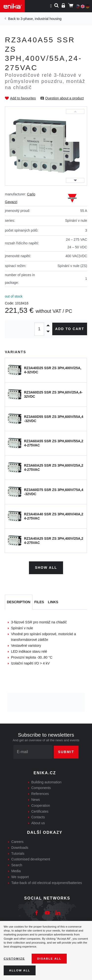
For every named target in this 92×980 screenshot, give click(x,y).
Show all (46, 568)
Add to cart (70, 329)
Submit (66, 752)
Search (17, 865)
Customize (14, 958)
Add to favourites (23, 98)
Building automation (46, 782)
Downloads (20, 848)
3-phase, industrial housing (41, 19)
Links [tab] (53, 602)
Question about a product (64, 98)
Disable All (49, 958)
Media (16, 871)
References (40, 794)
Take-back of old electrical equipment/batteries (47, 883)
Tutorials (18, 854)
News (36, 800)
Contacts (38, 817)
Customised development (31, 859)
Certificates (40, 811)
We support (20, 877)
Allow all (20, 970)
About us (38, 823)
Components (41, 788)
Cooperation (41, 806)
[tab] (19, 602)
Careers (17, 842)
